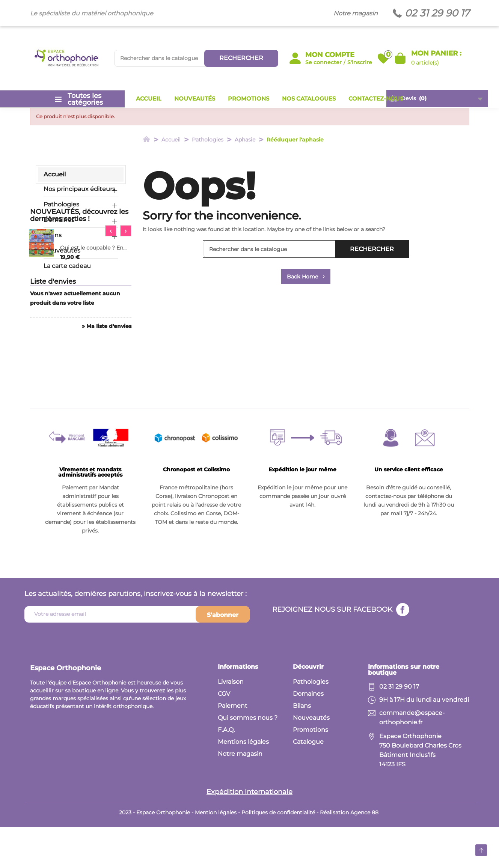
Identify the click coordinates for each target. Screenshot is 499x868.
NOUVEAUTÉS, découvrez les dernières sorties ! (79, 307)
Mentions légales (243, 783)
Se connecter (323, 62)
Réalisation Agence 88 (349, 853)
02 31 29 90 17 (437, 13)
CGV (224, 735)
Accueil (55, 174)
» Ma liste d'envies (107, 427)
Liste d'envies (53, 383)
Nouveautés (62, 250)
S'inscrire (360, 62)
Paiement (233, 747)
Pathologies (61, 204)
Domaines (59, 220)
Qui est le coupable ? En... (93, 340)
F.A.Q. (226, 771)
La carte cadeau (67, 266)
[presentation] (111, 323)
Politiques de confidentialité (278, 853)
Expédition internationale (249, 833)
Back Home (306, 277)
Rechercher (241, 58)
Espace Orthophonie (66, 709)
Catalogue (308, 783)
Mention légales (216, 853)
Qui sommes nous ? (248, 759)
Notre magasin (356, 13)
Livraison (231, 723)
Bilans (53, 235)
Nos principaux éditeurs (79, 189)
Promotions (311, 771)
